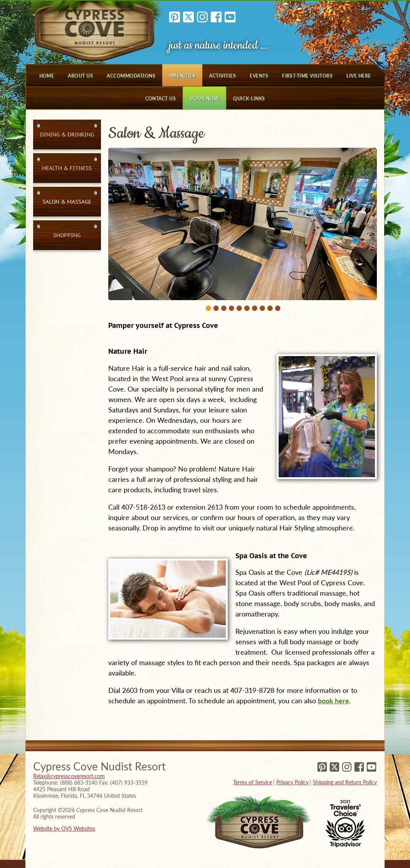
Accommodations (131, 76)
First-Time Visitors (307, 76)
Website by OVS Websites (64, 828)
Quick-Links (249, 99)
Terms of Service (253, 782)
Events (259, 76)
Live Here (359, 76)
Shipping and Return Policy (345, 782)
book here (334, 701)
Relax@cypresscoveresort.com (69, 776)
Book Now (204, 99)
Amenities (182, 76)
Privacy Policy (292, 782)
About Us (80, 76)
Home (47, 76)
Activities (223, 76)
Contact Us (161, 99)
